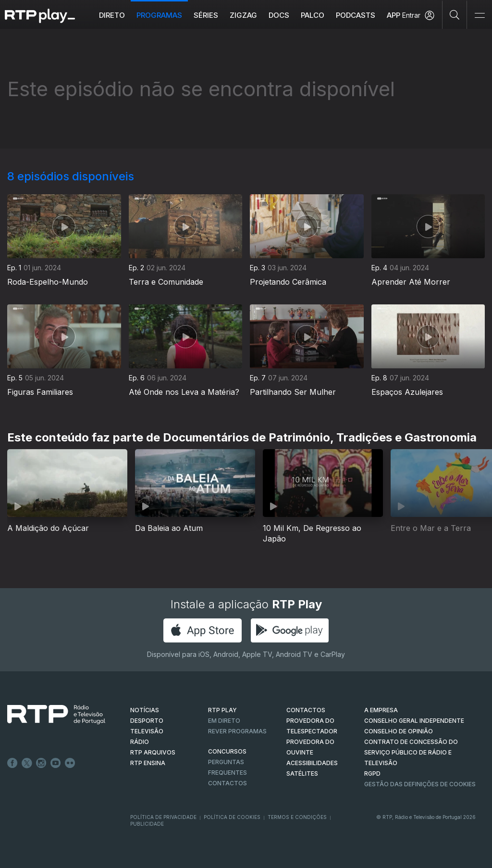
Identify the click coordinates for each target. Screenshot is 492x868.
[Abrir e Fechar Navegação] (480, 16)
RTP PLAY (222, 710)
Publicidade (147, 824)
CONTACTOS (306, 710)
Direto (112, 15)
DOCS (279, 15)
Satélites (302, 774)
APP (394, 15)
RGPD (372, 774)
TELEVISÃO (147, 731)
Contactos (228, 783)
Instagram (41, 763)
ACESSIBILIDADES (312, 763)
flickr (70, 763)
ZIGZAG (244, 15)
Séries (206, 15)
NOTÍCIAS (145, 710)
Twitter (27, 763)
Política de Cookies (232, 817)
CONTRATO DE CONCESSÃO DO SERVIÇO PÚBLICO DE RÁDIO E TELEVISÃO (411, 752)
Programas (160, 15)
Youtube (56, 763)
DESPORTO (147, 721)
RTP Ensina (148, 763)
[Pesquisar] (455, 14)
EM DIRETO (224, 721)
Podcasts (356, 15)
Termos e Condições (297, 817)
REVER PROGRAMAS (237, 731)
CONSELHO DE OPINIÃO (399, 731)
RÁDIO (140, 742)
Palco (313, 15)
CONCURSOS (227, 751)
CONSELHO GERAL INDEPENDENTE (414, 721)
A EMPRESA (381, 710)
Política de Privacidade (163, 817)
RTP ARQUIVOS (153, 752)
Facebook (12, 763)
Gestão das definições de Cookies (420, 784)
